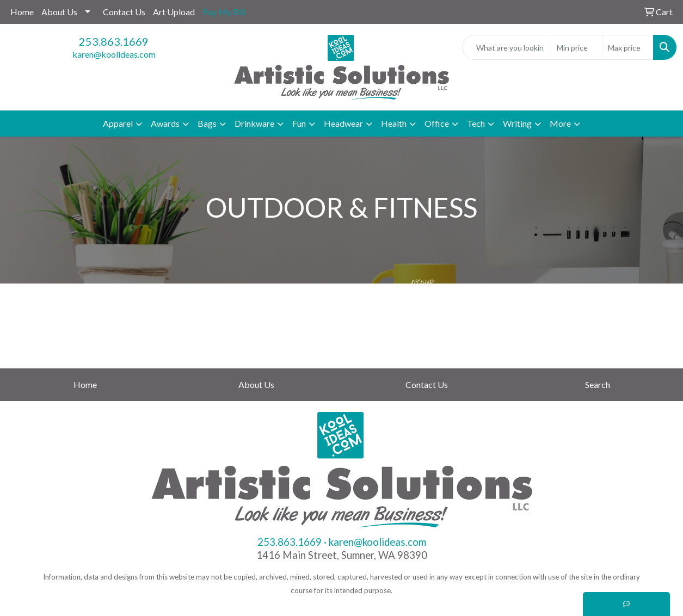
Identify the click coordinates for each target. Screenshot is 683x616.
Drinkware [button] (254, 123)
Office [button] (437, 123)
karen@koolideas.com (114, 54)
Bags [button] (207, 123)
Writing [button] (517, 123)
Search (598, 384)
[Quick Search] (507, 47)
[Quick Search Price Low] (577, 47)
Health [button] (394, 123)
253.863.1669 (114, 41)
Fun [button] (299, 123)
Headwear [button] (343, 123)
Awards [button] (165, 123)
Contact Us (124, 12)
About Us (59, 12)
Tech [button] (476, 123)
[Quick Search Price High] (628, 47)
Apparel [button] (118, 123)
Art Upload (174, 12)
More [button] (560, 123)
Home (22, 12)
